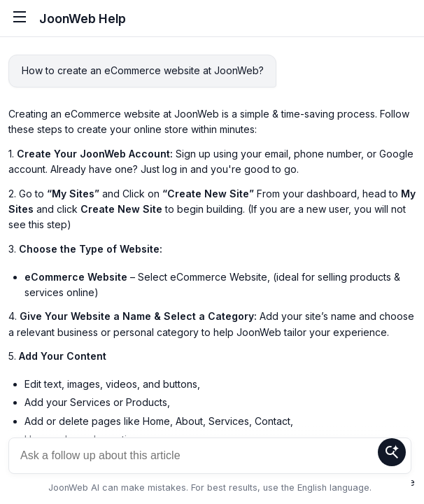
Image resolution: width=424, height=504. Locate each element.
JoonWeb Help (83, 19)
